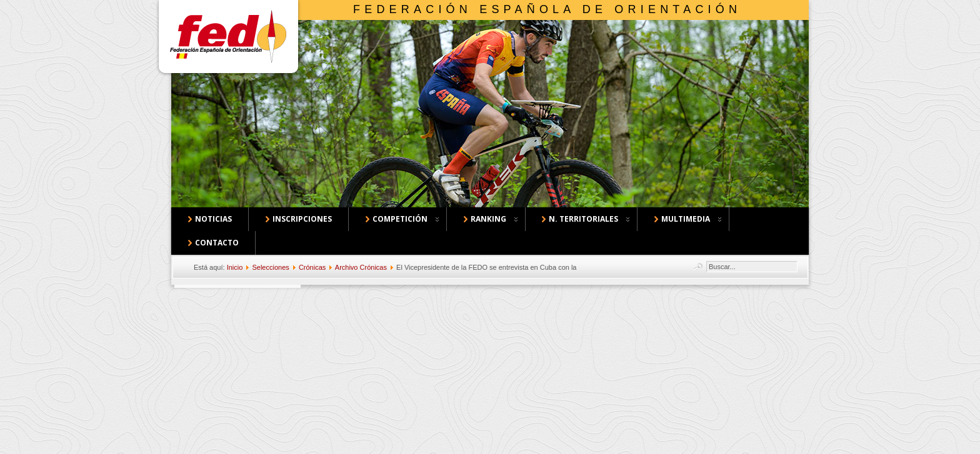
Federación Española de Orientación (547, 9)
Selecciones (270, 267)
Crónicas (312, 267)
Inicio (235, 267)
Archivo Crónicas (361, 267)
